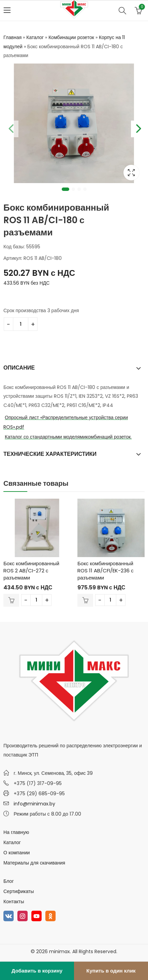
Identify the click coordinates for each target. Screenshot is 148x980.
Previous (10, 127)
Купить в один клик (111, 971)
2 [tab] (73, 189)
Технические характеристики (50, 454)
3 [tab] (79, 189)
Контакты (14, 902)
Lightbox (131, 173)
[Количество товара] (21, 324)
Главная (12, 37)
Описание (19, 368)
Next (138, 127)
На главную (16, 832)
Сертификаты (19, 891)
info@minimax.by (34, 804)
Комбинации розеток (71, 37)
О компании (17, 853)
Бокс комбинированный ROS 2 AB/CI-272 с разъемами (31, 571)
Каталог (35, 37)
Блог (9, 881)
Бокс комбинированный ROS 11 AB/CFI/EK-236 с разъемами (106, 571)
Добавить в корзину (37, 971)
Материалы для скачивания (34, 863)
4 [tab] (85, 189)
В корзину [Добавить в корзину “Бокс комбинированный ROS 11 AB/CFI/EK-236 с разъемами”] (85, 600)
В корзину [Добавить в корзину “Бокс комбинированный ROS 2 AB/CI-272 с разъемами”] (11, 600)
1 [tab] (65, 189)
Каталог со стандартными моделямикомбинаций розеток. (68, 437)
